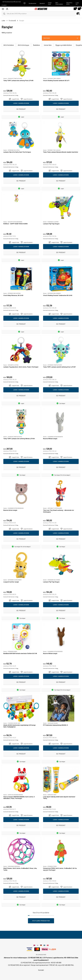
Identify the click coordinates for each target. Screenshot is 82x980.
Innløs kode (50, 3)
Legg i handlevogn (21, 103)
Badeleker (37, 45)
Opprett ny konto (69, 3)
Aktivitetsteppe (23, 45)
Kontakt (41, 970)
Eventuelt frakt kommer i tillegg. (11, 95)
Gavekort (42, 3)
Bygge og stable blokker (64, 45)
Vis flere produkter (41, 921)
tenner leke (48, 45)
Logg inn (77, 3)
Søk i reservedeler (59, 3)
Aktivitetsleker (9, 45)
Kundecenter (33, 3)
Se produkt (21, 109)
